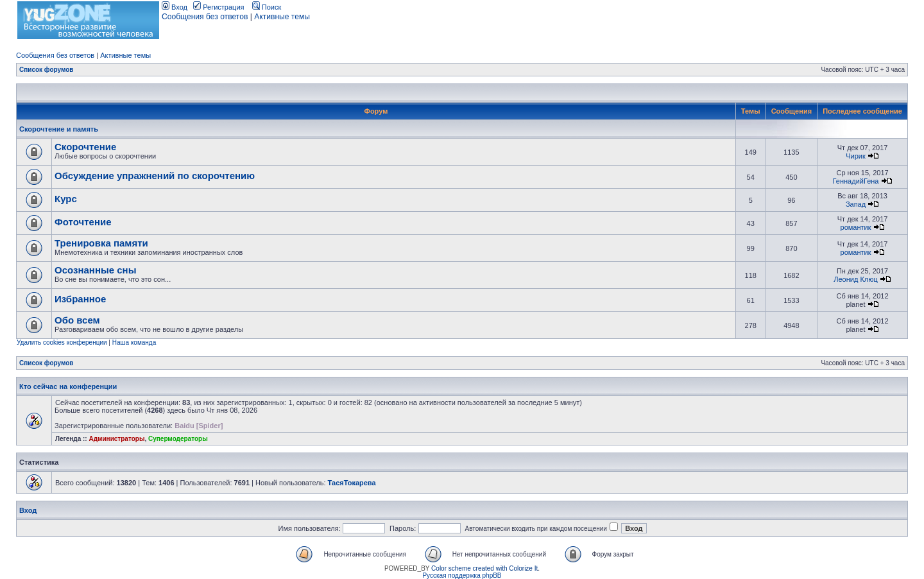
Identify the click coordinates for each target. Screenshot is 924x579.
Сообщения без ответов (205, 17)
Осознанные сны (96, 270)
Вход (175, 7)
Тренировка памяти (101, 243)
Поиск (267, 7)
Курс (66, 199)
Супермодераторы (178, 439)
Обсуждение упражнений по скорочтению (155, 176)
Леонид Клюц (856, 279)
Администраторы (116, 439)
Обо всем (77, 320)
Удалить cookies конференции (62, 342)
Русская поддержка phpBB (462, 575)
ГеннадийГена (856, 181)
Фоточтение (83, 222)
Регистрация (218, 7)
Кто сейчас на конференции (68, 386)
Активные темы (282, 17)
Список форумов (47, 70)
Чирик (856, 156)
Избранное (80, 299)
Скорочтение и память (59, 129)
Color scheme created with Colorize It (484, 568)
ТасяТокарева (352, 483)
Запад (856, 204)
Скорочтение (85, 147)
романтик (856, 227)
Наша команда (134, 342)
